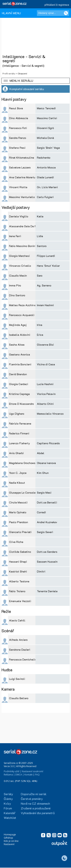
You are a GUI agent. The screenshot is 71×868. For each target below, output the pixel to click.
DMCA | (20, 775)
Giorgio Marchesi (19, 256)
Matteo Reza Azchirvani (24, 305)
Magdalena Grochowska (24, 463)
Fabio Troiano (17, 591)
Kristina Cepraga (19, 394)
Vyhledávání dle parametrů (38, 813)
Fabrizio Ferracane (20, 423)
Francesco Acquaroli (22, 315)
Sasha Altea (17, 345)
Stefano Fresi (17, 148)
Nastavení (9, 844)
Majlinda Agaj (18, 325)
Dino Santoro (17, 295)
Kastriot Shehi (18, 571)
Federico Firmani (19, 433)
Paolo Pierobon (19, 522)
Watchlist (10, 818)
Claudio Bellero (19, 698)
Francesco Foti (18, 128)
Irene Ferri (15, 236)
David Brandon (18, 374)
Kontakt (28, 775)
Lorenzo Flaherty (20, 443)
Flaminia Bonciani (20, 364)
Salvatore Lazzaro (20, 167)
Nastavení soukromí (32, 771)
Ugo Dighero (17, 414)
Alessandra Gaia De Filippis (26, 226)
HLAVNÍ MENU (11, 13)
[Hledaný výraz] (53, 13)
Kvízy (7, 803)
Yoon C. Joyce (18, 473)
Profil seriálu (9, 74)
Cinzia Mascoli (18, 502)
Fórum (8, 808)
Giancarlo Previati (20, 532)
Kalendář (10, 813)
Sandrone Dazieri (20, 650)
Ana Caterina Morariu (22, 177)
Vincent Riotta (18, 187)
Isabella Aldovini (20, 335)
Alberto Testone (19, 581)
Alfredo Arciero (18, 640)
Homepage (10, 835)
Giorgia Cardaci (19, 384)
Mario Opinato (18, 512)
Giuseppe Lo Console (22, 493)
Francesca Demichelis (23, 659)
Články (8, 799)
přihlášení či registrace (57, 5)
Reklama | (9, 775)
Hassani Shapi (18, 562)
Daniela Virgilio (19, 216)
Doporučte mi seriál (34, 794)
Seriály (8, 794)
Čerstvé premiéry (32, 799)
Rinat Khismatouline (22, 158)
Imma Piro (15, 285)
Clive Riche (16, 542)
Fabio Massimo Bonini (22, 246)
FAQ (37, 775)
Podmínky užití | (12, 771)
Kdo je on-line (11, 841)
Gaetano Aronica (20, 354)
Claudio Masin (18, 276)
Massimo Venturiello (22, 197)
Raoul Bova (16, 108)
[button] (36, 81)
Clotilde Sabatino (20, 552)
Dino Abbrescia (19, 118)
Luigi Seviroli (17, 679)
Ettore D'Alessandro (21, 404)
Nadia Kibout (17, 483)
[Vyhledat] (66, 13)
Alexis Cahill (17, 620)
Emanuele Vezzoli (20, 601)
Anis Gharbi (16, 453)
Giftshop (8, 838)
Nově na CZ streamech (35, 803)
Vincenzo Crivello (20, 266)
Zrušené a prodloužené (36, 808)
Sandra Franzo (18, 138)
